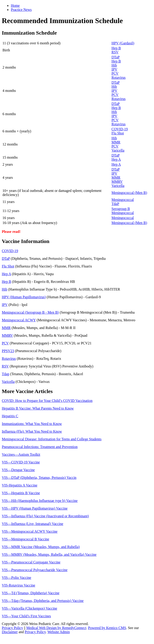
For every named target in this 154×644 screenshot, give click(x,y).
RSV (115, 52)
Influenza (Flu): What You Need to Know (32, 431)
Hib (114, 65)
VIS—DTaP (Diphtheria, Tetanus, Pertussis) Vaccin (39, 478)
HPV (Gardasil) (123, 43)
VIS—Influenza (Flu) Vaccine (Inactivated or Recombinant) (45, 516)
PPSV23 (8, 351)
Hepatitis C (10, 416)
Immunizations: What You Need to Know (32, 424)
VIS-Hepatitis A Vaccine (20, 485)
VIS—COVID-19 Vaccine (21, 462)
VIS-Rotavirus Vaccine (19, 585)
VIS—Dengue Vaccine (18, 470)
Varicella (118, 150)
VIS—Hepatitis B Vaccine (21, 493)
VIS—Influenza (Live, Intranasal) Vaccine (33, 524)
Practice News (21, 10)
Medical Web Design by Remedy (56, 628)
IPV (114, 69)
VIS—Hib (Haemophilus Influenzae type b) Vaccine (40, 501)
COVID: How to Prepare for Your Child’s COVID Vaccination (47, 401)
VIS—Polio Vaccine (17, 578)
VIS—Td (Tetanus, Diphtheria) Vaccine (31, 593)
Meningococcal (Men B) (129, 193)
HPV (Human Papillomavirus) (24, 297)
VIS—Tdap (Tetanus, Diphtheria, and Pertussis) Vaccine (43, 601)
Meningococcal (123, 200)
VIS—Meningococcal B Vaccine (25, 539)
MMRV (117, 182)
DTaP (116, 57)
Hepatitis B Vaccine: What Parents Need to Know (38, 408)
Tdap (6, 374)
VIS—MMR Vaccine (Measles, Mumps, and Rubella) (41, 547)
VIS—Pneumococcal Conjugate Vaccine (31, 562)
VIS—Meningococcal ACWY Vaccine (30, 531)
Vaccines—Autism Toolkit (21, 454)
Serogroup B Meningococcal (123, 211)
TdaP (115, 204)
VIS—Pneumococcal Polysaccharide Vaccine (35, 570)
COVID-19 (120, 129)
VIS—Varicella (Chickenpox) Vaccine (30, 608)
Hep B (116, 48)
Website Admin (59, 632)
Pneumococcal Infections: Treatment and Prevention (40, 447)
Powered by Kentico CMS (107, 628)
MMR (116, 142)
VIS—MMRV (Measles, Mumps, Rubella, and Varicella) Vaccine (49, 555)
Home (15, 6)
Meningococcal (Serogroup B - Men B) (30, 312)
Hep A (116, 159)
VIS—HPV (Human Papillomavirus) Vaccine (35, 508)
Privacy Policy (12, 628)
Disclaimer (10, 632)
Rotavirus (118, 78)
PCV (115, 73)
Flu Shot (118, 133)
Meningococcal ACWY (19, 320)
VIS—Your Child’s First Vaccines (26, 616)
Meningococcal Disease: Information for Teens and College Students (52, 439)
